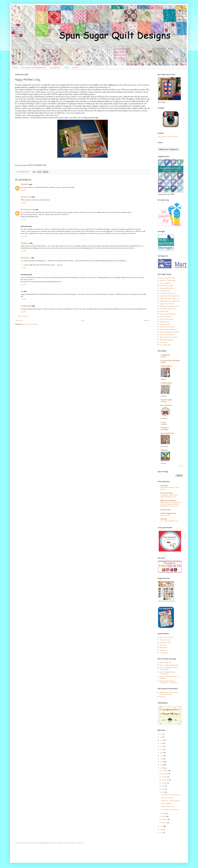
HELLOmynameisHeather (168, 501)
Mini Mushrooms (165, 640)
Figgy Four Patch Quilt (167, 304)
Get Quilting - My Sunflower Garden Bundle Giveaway (169, 496)
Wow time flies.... (167, 804)
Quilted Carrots (164, 322)
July (163, 786)
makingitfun (164, 486)
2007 (162, 826)
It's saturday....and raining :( (170, 810)
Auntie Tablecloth (165, 283)
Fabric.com (163, 645)
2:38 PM (23, 299)
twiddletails (164, 450)
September (165, 780)
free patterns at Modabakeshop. (34, 68)
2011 (162, 759)
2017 (162, 740)
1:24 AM (23, 220)
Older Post (146, 321)
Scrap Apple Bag (165, 324)
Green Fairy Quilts (166, 400)
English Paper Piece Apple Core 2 (170, 299)
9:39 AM (23, 285)
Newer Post (19, 321)
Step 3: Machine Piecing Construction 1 (167, 673)
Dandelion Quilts (26, 306)
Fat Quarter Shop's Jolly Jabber (170, 361)
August (164, 783)
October (165, 777)
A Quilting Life (165, 355)
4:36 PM (23, 251)
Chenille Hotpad (165, 291)
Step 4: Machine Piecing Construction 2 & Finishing (168, 682)
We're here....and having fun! (171, 801)
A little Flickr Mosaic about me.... (172, 795)
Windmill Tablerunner (167, 340)
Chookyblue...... (26, 258)
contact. (75, 68)
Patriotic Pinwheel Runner (168, 314)
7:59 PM (23, 312)
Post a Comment (23, 316)
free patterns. (55, 68)
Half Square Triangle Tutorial (169, 306)
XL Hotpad (163, 342)
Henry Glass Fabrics (166, 493)
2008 (162, 768)
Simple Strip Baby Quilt (167, 327)
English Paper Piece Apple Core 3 (170, 301)
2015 (162, 746)
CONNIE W (25, 185)
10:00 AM (24, 236)
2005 (162, 833)
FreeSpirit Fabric (165, 510)
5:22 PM (23, 203)
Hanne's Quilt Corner (167, 433)
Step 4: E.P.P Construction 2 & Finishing (169, 677)
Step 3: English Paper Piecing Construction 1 (169, 669)
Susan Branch (164, 653)
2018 (162, 737)
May (164, 792)
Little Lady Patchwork (167, 637)
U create (163, 422)
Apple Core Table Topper (168, 281)
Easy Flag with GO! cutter (168, 293)
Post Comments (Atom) (31, 324)
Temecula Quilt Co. (167, 366)
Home (15, 68)
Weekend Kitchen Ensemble (168, 337)
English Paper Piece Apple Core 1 (170, 296)
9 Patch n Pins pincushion (168, 278)
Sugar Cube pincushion (167, 335)
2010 (162, 762)
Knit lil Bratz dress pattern (168, 309)
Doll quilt (163, 697)
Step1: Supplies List (166, 663)
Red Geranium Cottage (28, 210)
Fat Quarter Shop (165, 643)
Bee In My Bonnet (166, 405)
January (165, 823)
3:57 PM (23, 268)
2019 (162, 734)
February (165, 820)
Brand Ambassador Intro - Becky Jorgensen (170, 489)
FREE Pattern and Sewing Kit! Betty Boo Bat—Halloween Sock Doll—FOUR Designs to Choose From (171, 504)
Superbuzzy (163, 650)
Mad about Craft (26, 197)
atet (22, 291)
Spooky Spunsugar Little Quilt (169, 332)
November (165, 774)
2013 (162, 753)
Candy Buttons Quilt (166, 286)
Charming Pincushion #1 (167, 288)
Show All (181, 466)
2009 (162, 765)
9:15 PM (23, 190)
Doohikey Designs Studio (168, 513)
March (164, 817)
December (165, 771)
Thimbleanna (25, 243)
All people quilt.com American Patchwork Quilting (169, 693)
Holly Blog (164, 519)
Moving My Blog (165, 515)
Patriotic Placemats (165, 317)
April (164, 813)
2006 (162, 830)
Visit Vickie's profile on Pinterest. (168, 137)
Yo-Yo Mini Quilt (165, 345)
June (163, 789)
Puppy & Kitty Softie (166, 319)
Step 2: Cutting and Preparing (169, 665)
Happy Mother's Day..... (169, 807)
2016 (162, 743)
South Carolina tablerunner (168, 330)
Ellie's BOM (163, 648)
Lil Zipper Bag (164, 312)
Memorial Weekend (168, 798)
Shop (67, 68)
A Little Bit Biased (166, 383)
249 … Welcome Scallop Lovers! (169, 521)
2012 (162, 756)
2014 (162, 749)
